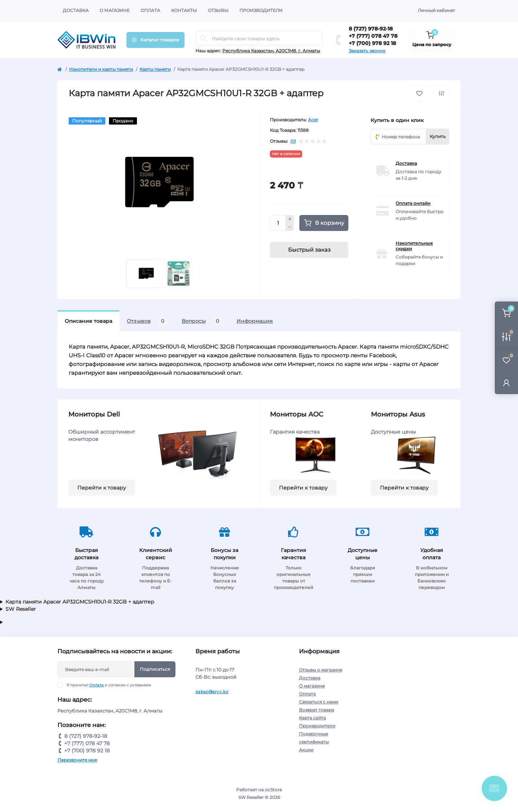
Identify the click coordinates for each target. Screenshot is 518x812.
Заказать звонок (367, 51)
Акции (306, 750)
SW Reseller (21, 609)
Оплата (150, 10)
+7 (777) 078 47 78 (373, 36)
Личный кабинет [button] (436, 10)
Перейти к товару (102, 488)
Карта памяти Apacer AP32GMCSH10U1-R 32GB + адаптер (80, 602)
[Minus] (290, 227)
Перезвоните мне (77, 760)
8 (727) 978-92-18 (371, 29)
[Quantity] (278, 223)
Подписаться (155, 669)
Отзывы (218, 10)
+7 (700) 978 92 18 (372, 43)
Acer (313, 120)
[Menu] (155, 40)
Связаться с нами (319, 702)
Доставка (76, 10)
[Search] (203, 38)
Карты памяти (155, 69)
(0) (293, 141)
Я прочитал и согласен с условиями (109, 685)
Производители (261, 10)
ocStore (273, 790)
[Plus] (290, 219)
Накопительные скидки (414, 246)
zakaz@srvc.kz (212, 692)
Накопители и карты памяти (101, 69)
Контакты (184, 10)
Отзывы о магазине (321, 670)
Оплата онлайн (413, 203)
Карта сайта (312, 718)
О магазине (115, 10)
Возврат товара (317, 710)
